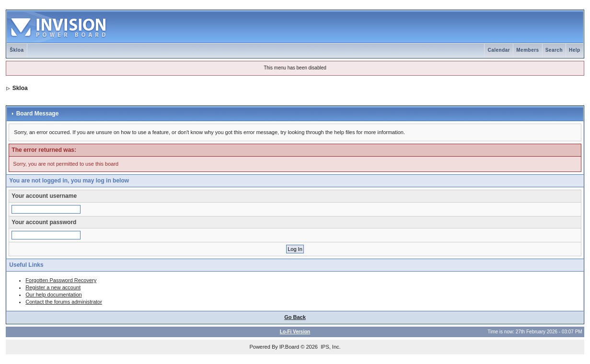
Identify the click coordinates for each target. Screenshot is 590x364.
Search (554, 50)
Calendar (499, 50)
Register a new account (53, 287)
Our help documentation (53, 295)
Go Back (295, 317)
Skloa (20, 88)
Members (527, 50)
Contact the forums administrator (64, 302)
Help (575, 50)
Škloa (17, 50)
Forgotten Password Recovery (61, 280)
